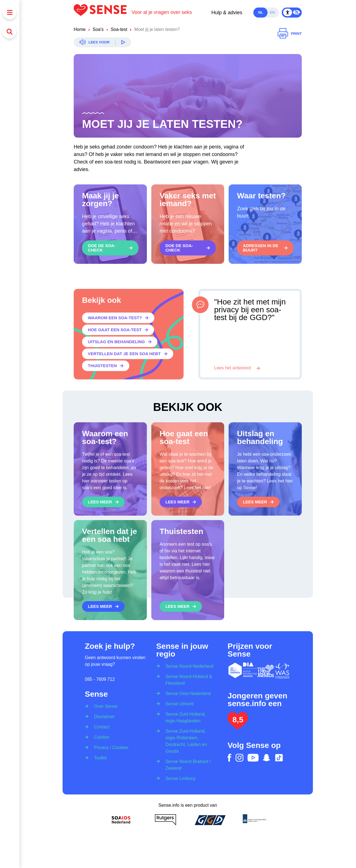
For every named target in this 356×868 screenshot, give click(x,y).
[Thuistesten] (106, 366)
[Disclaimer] (103, 716)
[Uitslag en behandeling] (120, 342)
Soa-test (119, 29)
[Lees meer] (103, 502)
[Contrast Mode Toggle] (292, 13)
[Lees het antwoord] (237, 368)
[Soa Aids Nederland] (121, 820)
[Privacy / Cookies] (109, 747)
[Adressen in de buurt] (265, 248)
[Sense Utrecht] (178, 704)
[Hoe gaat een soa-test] (118, 330)
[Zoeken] (10, 32)
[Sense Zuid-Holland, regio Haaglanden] (188, 717)
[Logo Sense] (103, 12)
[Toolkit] (98, 758)
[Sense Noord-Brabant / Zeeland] (188, 765)
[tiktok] (279, 758)
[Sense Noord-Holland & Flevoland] (188, 680)
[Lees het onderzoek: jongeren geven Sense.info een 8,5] (238, 727)
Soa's (98, 29)
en (272, 12)
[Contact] (100, 727)
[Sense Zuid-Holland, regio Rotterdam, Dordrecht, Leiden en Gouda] (188, 741)
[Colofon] (100, 737)
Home (80, 29)
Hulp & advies (227, 13)
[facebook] (229, 758)
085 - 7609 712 (100, 679)
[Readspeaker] (102, 42)
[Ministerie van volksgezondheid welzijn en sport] (254, 820)
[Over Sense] (104, 705)
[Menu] (10, 12)
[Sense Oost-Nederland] (186, 693)
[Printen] (290, 34)
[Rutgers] (165, 820)
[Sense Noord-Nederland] (188, 665)
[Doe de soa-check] (110, 248)
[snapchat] (266, 758)
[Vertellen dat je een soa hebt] (128, 354)
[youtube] (253, 758)
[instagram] (239, 758)
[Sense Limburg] (179, 778)
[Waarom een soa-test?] (118, 318)
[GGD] (210, 820)
